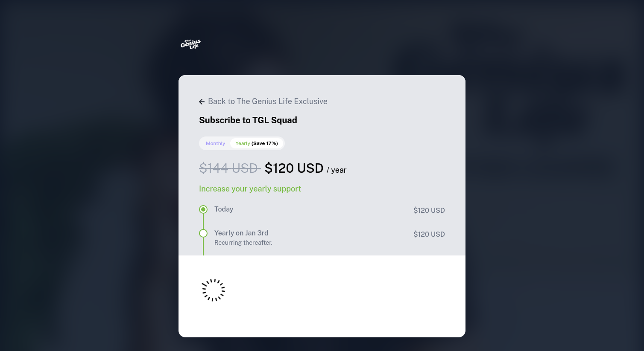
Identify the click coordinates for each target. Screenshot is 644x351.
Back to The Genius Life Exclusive (263, 101)
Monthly (215, 143)
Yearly (257, 143)
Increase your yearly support (250, 189)
